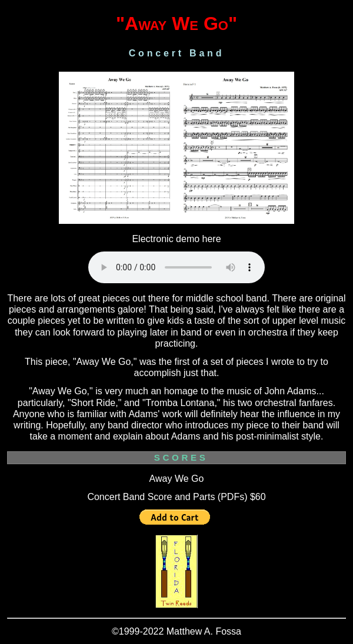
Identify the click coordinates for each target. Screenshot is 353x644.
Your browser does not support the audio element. (176, 267)
